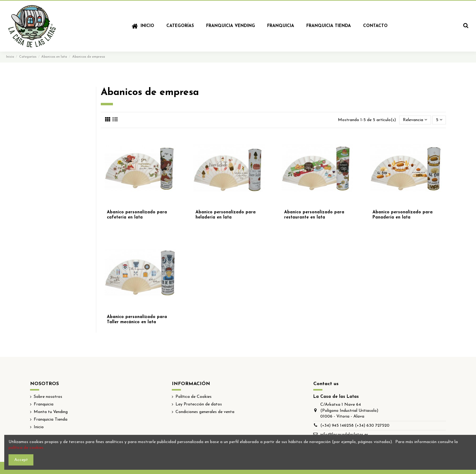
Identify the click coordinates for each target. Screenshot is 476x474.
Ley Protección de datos (199, 404)
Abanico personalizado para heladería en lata (226, 215)
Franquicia (44, 404)
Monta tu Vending (51, 412)
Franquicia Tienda (51, 420)
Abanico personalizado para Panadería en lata (403, 215)
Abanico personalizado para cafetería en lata (137, 215)
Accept (21, 460)
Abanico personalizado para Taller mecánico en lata (137, 320)
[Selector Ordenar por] (415, 120)
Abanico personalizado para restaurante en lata (314, 215)
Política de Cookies (194, 397)
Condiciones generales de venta (205, 412)
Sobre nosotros (48, 397)
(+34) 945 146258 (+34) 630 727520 (355, 426)
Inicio (39, 427)
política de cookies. (26, 448)
